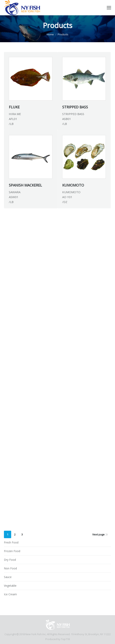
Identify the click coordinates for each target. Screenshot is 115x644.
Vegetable (10, 586)
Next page (99, 534)
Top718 (65, 639)
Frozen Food (12, 551)
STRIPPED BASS (75, 107)
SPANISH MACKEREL (25, 185)
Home (50, 34)
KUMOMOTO (73, 185)
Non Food (10, 568)
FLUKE (14, 107)
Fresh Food (11, 542)
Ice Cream (10, 594)
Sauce (8, 577)
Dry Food (10, 560)
